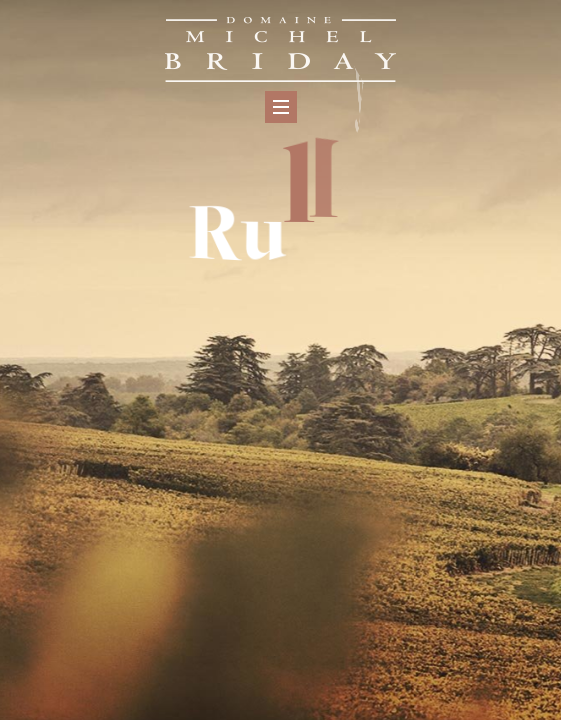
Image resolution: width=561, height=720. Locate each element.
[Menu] (281, 107)
